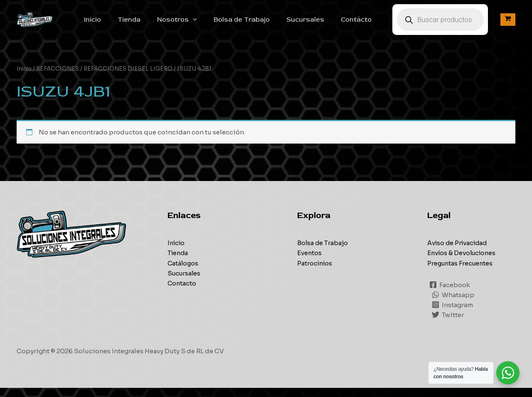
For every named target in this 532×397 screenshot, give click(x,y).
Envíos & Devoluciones (463, 262)
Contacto (182, 292)
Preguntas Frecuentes (461, 272)
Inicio (117, 24)
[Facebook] (450, 294)
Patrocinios (316, 272)
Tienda (151, 24)
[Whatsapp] (453, 304)
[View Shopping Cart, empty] (508, 24)
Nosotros (195, 24)
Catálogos (183, 272)
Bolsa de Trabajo (257, 24)
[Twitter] (448, 324)
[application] (211, 24)
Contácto (365, 24)
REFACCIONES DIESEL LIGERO (132, 78)
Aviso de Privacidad (459, 252)
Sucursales (317, 24)
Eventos (310, 262)
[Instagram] (453, 314)
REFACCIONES (60, 78)
